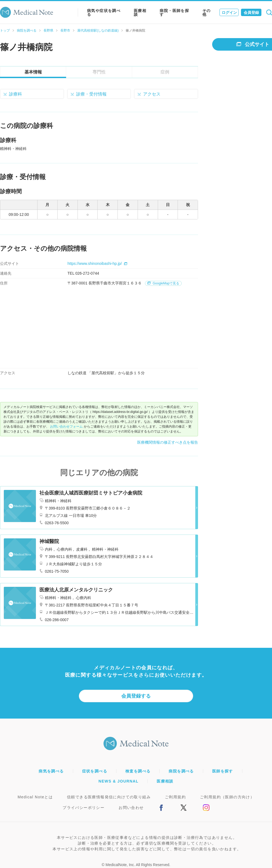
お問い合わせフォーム (66, 427)
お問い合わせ (131, 808)
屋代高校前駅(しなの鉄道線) (98, 30)
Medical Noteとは (35, 797)
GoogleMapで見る (163, 283)
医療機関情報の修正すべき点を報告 (168, 442)
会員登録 (251, 13)
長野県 (48, 30)
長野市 (65, 30)
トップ (5, 30)
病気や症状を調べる (104, 13)
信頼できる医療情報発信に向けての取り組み (109, 797)
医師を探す (223, 771)
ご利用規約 (175, 797)
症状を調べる (95, 771)
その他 (207, 13)
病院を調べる (27, 30)
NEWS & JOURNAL (118, 781)
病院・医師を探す (174, 13)
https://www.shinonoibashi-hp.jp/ (97, 263)
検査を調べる (138, 771)
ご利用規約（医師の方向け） (227, 797)
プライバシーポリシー (84, 808)
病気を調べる (51, 771)
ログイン (229, 13)
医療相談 (140, 13)
